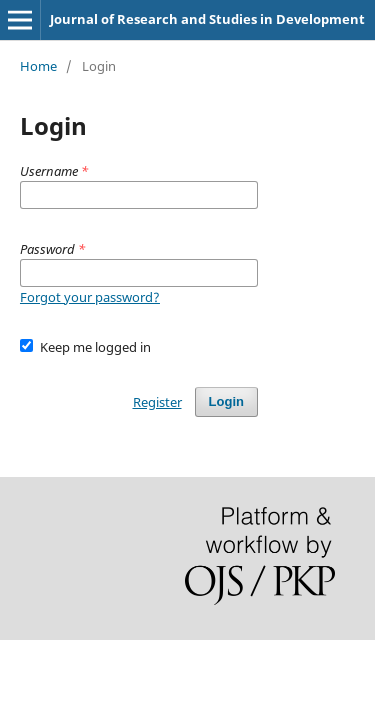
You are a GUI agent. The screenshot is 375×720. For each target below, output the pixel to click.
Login (226, 401)
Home (38, 66)
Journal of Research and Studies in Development (207, 19)
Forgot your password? (90, 297)
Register (157, 402)
